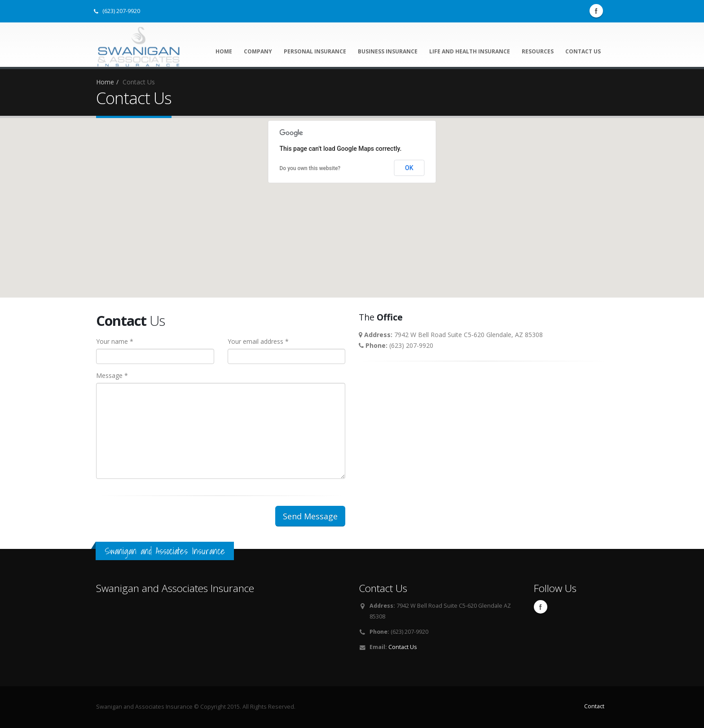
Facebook (596, 11)
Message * (112, 375)
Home (224, 51)
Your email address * (258, 341)
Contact (594, 706)
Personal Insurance (315, 51)
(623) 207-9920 (117, 11)
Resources (538, 51)
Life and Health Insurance (470, 51)
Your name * (115, 341)
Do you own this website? (310, 168)
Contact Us (583, 51)
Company (258, 51)
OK (409, 168)
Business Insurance (388, 51)
